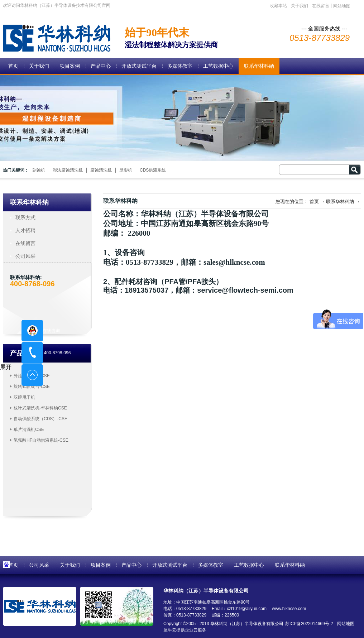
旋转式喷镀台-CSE (32, 387)
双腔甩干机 (24, 397)
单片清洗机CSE (29, 430)
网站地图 (344, 624)
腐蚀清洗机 (101, 170)
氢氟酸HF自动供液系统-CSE (41, 440)
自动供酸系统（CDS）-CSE (40, 419)
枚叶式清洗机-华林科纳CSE (40, 408)
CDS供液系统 (153, 170)
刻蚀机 (39, 170)
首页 (13, 66)
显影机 (126, 170)
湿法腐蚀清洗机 (68, 170)
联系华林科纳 (340, 202)
